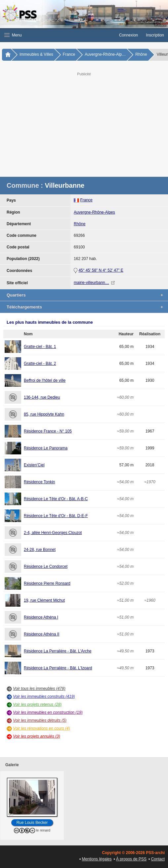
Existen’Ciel (34, 465)
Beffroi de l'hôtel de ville (45, 380)
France (69, 54)
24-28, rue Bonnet (40, 550)
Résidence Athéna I (41, 617)
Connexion (128, 35)
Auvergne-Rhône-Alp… (105, 54)
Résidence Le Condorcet (46, 567)
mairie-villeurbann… (91, 283)
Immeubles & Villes (36, 54)
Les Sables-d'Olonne (153, 22)
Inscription (155, 35)
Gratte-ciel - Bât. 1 (40, 347)
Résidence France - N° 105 (48, 431)
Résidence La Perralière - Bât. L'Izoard (58, 668)
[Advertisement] (84, 124)
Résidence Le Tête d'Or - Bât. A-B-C (56, 499)
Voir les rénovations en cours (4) (41, 728)
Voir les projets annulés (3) (36, 736)
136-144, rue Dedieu (42, 397)
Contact (158, 859)
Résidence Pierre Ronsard (47, 583)
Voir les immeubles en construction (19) (48, 712)
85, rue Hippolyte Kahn (44, 414)
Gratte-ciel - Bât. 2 (40, 364)
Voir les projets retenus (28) (37, 704)
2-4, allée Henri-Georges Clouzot (53, 533)
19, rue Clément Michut (44, 600)
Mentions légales (97, 859)
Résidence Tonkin (40, 482)
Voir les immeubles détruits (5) (40, 720)
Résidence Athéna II (42, 634)
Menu (13, 35)
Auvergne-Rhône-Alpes (94, 212)
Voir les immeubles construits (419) (44, 697)
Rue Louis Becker (32, 823)
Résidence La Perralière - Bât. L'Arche (58, 651)
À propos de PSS (131, 859)
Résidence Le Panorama (46, 448)
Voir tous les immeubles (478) (39, 689)
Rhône (141, 54)
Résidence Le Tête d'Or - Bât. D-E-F (56, 516)
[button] (58, 35)
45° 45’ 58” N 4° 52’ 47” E (101, 270)
